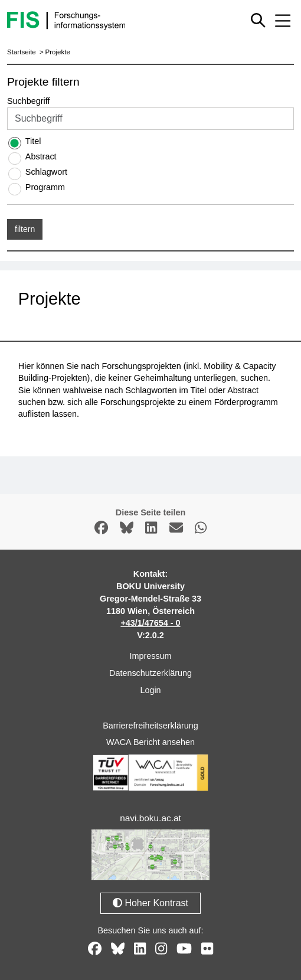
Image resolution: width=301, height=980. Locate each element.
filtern (25, 229)
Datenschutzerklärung (150, 673)
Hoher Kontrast (150, 903)
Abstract (41, 156)
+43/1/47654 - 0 (150, 623)
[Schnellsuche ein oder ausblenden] (258, 20)
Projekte (58, 52)
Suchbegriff (29, 101)
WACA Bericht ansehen (150, 742)
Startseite (22, 52)
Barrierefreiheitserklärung (150, 726)
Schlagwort (46, 172)
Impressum (150, 656)
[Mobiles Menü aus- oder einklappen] (283, 21)
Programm (45, 187)
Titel (33, 141)
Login (150, 690)
